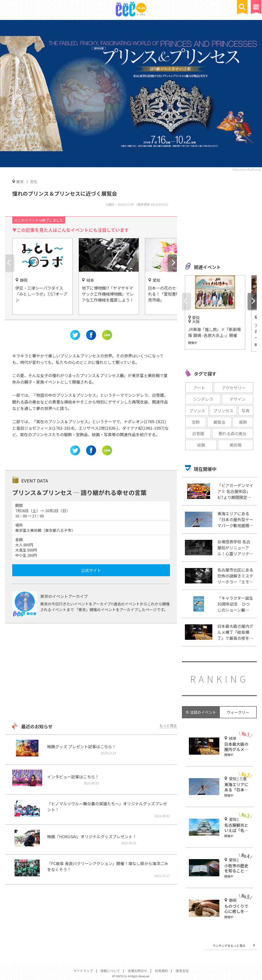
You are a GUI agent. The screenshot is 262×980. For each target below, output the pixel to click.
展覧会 (219, 422)
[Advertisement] (91, 673)
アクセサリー (234, 388)
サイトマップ (83, 971)
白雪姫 (198, 433)
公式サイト (91, 570)
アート (199, 388)
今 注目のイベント (201, 712)
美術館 (236, 445)
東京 (20, 181)
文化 (34, 182)
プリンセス (223, 410)
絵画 (201, 445)
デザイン (238, 399)
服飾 (243, 422)
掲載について (110, 971)
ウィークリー (238, 712)
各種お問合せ (137, 971)
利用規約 (161, 971)
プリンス (197, 410)
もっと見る (168, 726)
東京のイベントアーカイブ (64, 596)
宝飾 (196, 422)
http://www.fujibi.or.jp (247, 169)
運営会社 (182, 971)
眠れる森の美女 (233, 433)
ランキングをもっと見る (229, 945)
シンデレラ (203, 399)
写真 (246, 410)
